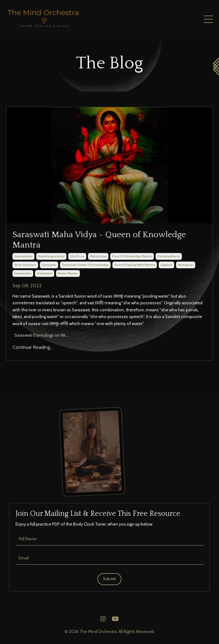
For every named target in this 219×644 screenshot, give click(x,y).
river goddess (25, 265)
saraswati (49, 265)
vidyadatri (45, 273)
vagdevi (166, 265)
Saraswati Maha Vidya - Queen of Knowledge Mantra (99, 240)
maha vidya (98, 256)
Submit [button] (110, 579)
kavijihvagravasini (51, 256)
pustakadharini (169, 256)
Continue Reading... (33, 347)
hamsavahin (23, 256)
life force (77, 256)
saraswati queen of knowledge (85, 265)
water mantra (68, 273)
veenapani (186, 265)
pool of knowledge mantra (132, 256)
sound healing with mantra (135, 265)
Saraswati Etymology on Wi (39, 335)
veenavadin (23, 273)
